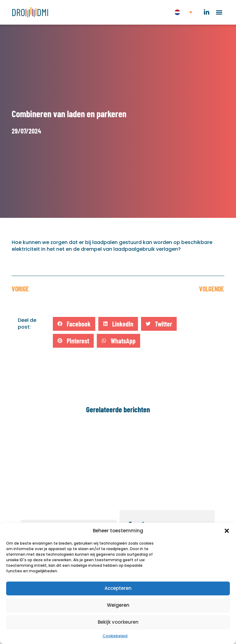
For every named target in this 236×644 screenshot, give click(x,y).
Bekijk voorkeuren (118, 622)
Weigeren (118, 605)
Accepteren (118, 588)
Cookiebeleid (115, 636)
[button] (227, 531)
